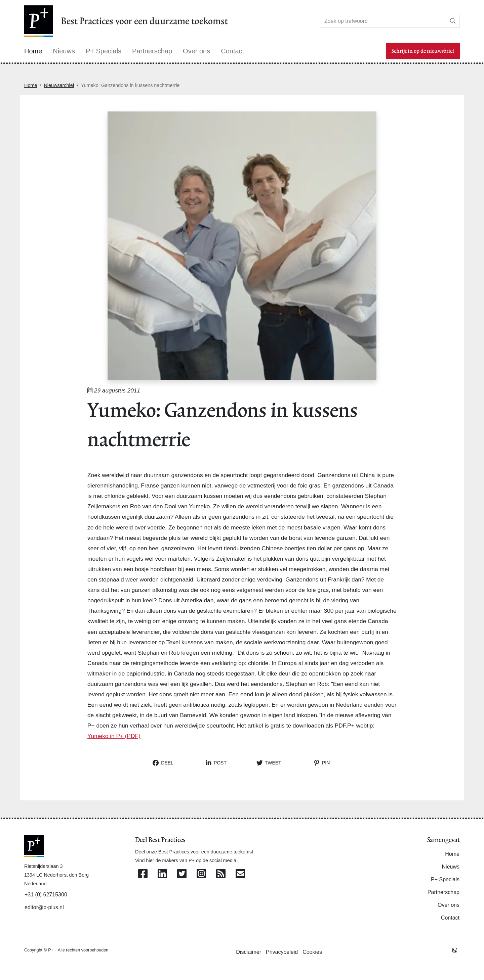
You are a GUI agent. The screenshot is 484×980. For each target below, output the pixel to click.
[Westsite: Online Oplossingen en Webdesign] (455, 950)
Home (31, 85)
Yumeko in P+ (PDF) (114, 736)
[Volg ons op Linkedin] (162, 874)
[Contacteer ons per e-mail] (240, 874)
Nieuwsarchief (59, 85)
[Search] (383, 21)
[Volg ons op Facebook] (143, 874)
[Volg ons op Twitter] (182, 874)
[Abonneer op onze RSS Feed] (221, 874)
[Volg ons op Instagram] (201, 874)
